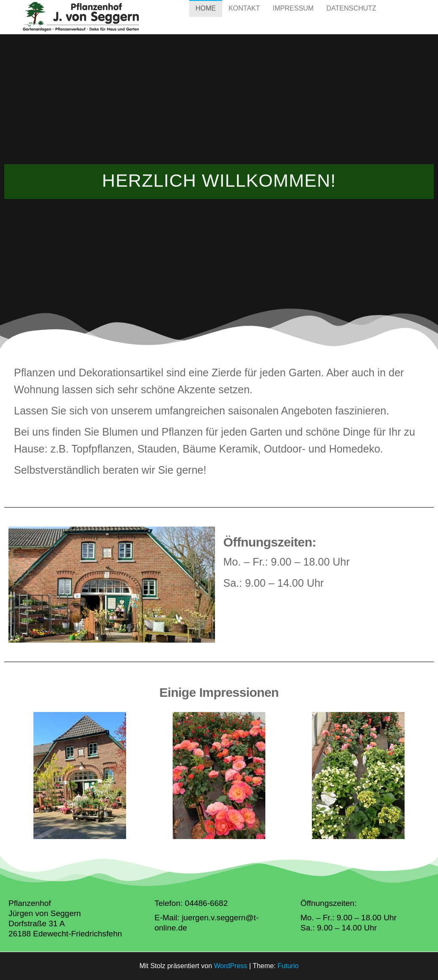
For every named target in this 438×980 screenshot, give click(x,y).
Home (206, 17)
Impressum (293, 17)
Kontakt (244, 17)
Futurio (288, 966)
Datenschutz (351, 17)
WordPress (230, 966)
